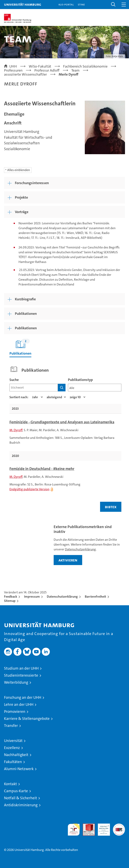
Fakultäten (13, 762)
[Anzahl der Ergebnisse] (77, 397)
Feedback (11, 597)
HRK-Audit (102, 828)
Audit (87, 826)
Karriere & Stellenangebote (27, 719)
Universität (13, 741)
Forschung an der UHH (23, 697)
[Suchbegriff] (34, 388)
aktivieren (68, 560)
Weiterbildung (16, 682)
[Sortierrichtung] (56, 397)
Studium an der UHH (21, 668)
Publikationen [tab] (20, 347)
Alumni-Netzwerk (19, 769)
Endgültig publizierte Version (29, 489)
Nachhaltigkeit (16, 755)
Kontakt (10, 784)
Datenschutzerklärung (80, 549)
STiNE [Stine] (81, 4)
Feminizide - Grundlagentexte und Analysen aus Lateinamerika (62, 422)
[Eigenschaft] (37, 397)
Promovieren (15, 712)
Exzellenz (12, 748)
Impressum (32, 597)
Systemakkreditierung (119, 826)
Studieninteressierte (21, 675)
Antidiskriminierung (21, 805)
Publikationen (26, 328)
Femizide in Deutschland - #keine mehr (42, 469)
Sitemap (10, 601)
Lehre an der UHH (19, 704)
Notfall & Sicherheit (20, 798)
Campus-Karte (16, 791)
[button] (113, 5)
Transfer (11, 726)
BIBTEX (111, 507)
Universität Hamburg (23, 4)
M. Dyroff (16, 430)
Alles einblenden (19, 170)
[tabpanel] (65, 439)
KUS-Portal (66, 4)
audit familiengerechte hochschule (74, 830)
